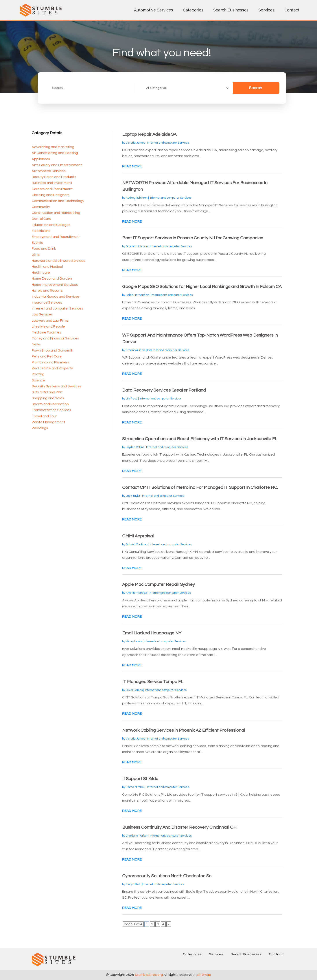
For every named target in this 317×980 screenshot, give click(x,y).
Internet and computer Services (168, 143)
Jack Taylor (133, 496)
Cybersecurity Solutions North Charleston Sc (167, 876)
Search (255, 88)
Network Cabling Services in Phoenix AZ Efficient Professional (183, 730)
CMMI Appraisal (138, 536)
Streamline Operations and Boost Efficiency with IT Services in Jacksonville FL (200, 439)
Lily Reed (132, 399)
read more (132, 166)
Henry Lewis (134, 641)
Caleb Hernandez (137, 295)
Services (266, 10)
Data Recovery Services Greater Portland (164, 390)
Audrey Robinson (137, 198)
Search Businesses (231, 10)
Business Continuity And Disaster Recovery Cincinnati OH (179, 827)
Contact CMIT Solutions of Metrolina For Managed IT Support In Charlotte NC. (200, 487)
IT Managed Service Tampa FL (153, 682)
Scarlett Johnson (137, 246)
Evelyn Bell (133, 884)
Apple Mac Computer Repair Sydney (158, 584)
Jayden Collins (135, 447)
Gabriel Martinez (137, 544)
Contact (292, 10)
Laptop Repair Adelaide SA (149, 134)
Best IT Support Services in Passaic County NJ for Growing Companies (193, 238)
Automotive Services (154, 10)
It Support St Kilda (140, 779)
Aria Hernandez (136, 593)
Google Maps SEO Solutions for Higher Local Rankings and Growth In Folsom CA (202, 287)
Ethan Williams (135, 350)
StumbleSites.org (149, 975)
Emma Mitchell (135, 787)
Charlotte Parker (137, 836)
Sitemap (204, 975)
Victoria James (135, 143)
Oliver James (134, 690)
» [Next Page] (169, 924)
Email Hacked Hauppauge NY (152, 633)
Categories (193, 10)
